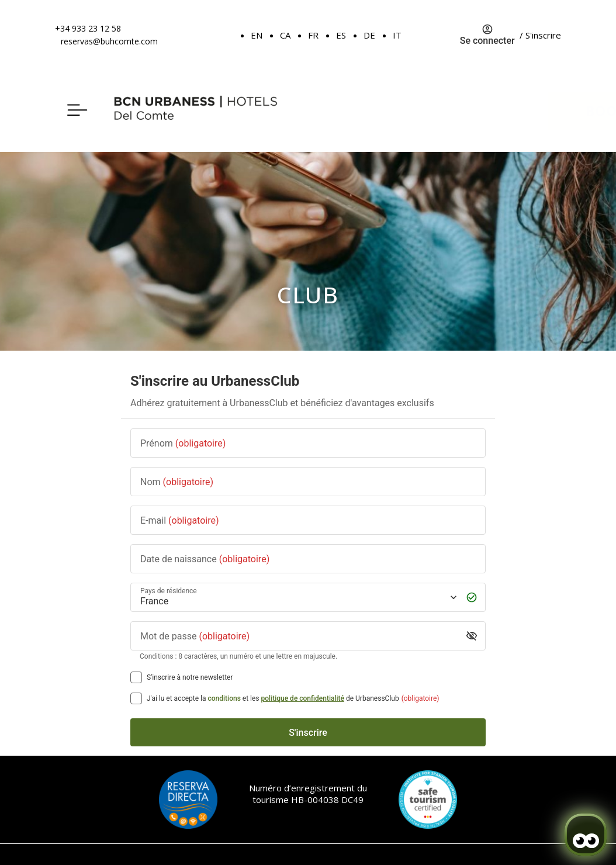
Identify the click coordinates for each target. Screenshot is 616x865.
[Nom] (308, 482)
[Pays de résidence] (297, 598)
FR (313, 35)
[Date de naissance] (308, 559)
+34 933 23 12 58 (88, 28)
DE (369, 35)
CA (285, 35)
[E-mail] (308, 520)
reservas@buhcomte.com (109, 41)
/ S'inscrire (540, 35)
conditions (224, 698)
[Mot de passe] (299, 636)
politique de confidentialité (303, 698)
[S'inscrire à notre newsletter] (136, 677)
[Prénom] (308, 443)
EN (257, 35)
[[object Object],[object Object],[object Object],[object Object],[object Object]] (136, 698)
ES (341, 35)
